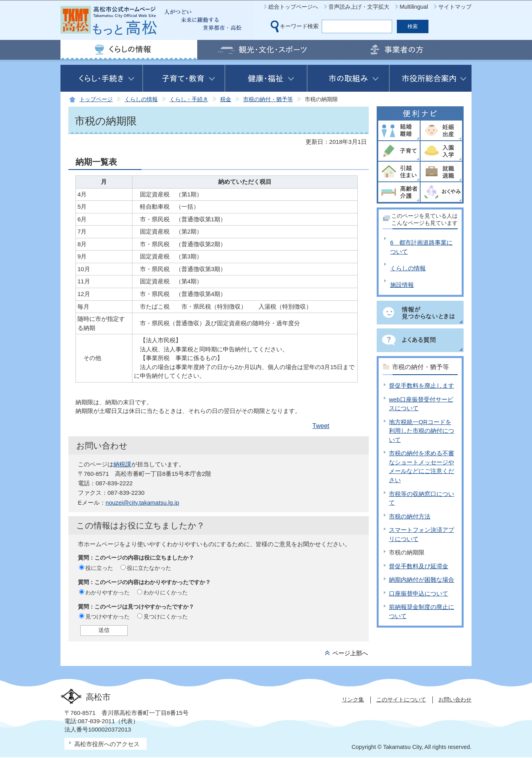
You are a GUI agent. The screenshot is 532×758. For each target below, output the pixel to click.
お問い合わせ (455, 700)
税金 (226, 99)
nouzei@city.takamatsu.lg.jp (142, 503)
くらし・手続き (189, 99)
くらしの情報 (141, 99)
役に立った (99, 568)
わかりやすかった (108, 592)
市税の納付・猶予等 (268, 99)
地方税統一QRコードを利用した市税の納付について (422, 431)
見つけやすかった (108, 617)
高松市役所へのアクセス (107, 744)
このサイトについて (401, 700)
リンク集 (353, 700)
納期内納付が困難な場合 (422, 580)
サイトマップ (455, 7)
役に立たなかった (149, 568)
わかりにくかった (166, 592)
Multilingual (414, 7)
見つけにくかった (166, 617)
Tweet (321, 426)
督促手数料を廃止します (422, 386)
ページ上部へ (350, 653)
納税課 (122, 464)
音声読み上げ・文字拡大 (359, 7)
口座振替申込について (419, 593)
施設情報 (402, 285)
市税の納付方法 (410, 516)
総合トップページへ (293, 7)
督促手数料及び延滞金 (419, 566)
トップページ (96, 99)
